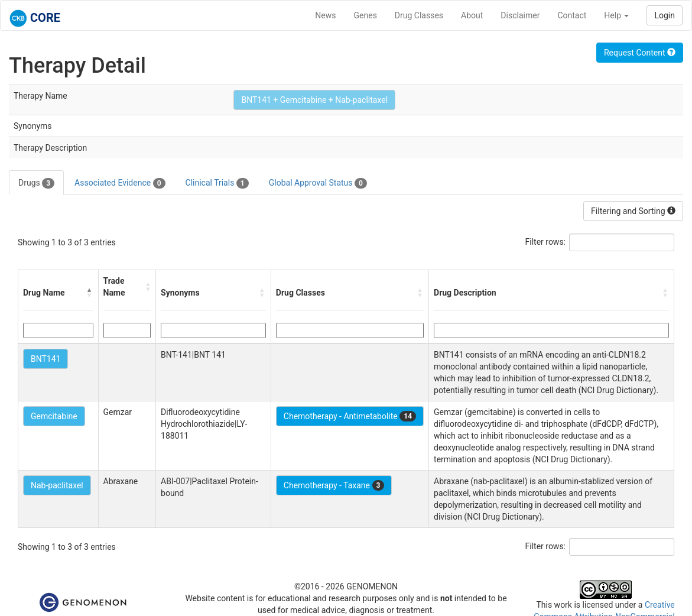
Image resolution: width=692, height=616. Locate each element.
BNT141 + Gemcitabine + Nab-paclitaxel (314, 100)
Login (665, 15)
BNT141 (46, 359)
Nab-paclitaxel (57, 485)
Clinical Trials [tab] (217, 183)
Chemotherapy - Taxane (334, 485)
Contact (572, 15)
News (325, 15)
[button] (90, 293)
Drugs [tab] (36, 183)
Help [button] (616, 15)
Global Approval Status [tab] (318, 183)
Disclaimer (520, 15)
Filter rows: (546, 242)
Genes (366, 15)
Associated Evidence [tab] (120, 183)
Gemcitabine (54, 416)
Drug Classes (419, 15)
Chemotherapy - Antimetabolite (350, 416)
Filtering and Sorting (633, 211)
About (472, 15)
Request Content (640, 53)
